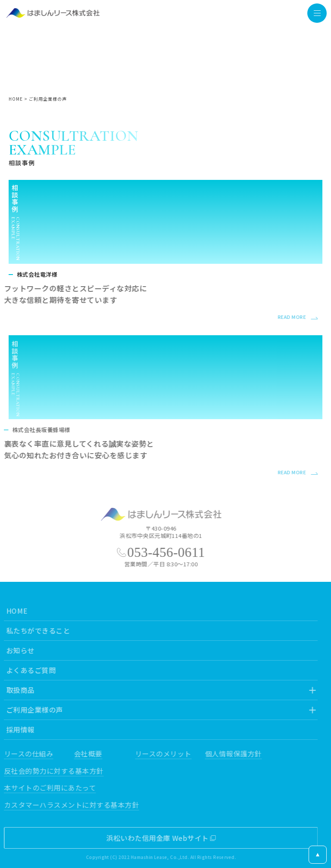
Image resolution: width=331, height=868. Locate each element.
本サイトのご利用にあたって (47, 788)
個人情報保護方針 (231, 754)
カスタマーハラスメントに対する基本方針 (69, 805)
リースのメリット (161, 754)
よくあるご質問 (28, 670)
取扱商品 (18, 690)
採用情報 (18, 729)
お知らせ (18, 650)
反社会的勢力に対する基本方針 (51, 771)
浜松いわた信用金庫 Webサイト (155, 838)
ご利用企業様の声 (32, 710)
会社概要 (85, 754)
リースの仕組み (26, 754)
